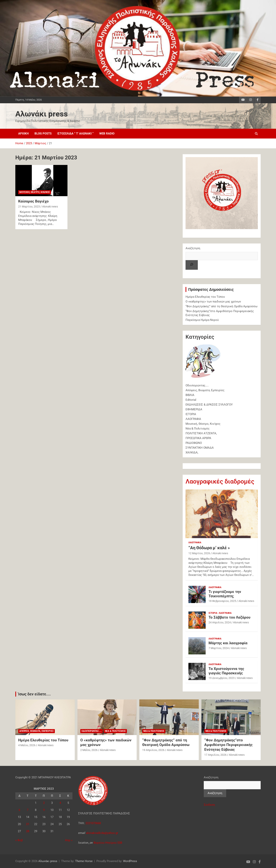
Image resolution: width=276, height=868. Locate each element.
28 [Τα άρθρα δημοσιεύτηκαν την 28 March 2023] (28, 831)
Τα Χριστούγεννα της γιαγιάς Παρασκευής (226, 671)
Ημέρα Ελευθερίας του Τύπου (205, 297)
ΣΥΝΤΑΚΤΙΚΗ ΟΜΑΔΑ (200, 448)
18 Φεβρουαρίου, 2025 (222, 601)
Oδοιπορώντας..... (92, 731)
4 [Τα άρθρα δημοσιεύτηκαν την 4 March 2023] (60, 803)
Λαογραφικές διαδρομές (220, 481)
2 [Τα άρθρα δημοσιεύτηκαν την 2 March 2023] (44, 803)
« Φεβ (19, 840)
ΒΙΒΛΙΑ (190, 395)
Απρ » (69, 840)
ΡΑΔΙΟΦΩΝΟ (194, 443)
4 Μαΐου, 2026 (27, 745)
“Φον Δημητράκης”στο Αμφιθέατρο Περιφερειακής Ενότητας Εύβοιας (228, 745)
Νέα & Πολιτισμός (198, 429)
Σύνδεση (209, 805)
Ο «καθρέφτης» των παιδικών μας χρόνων (213, 302)
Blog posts (43, 134)
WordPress (130, 861)
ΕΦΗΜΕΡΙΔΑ (194, 409)
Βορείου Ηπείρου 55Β (108, 843)
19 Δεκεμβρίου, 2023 (222, 678)
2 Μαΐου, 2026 (89, 750)
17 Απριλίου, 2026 (215, 755)
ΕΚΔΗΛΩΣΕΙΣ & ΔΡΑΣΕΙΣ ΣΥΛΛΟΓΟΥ (209, 405)
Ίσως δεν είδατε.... (34, 694)
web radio (107, 134)
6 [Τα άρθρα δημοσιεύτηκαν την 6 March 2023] (19, 810)
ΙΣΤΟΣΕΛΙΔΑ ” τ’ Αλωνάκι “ (75, 134)
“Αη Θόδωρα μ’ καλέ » (209, 548)
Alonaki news (50, 207)
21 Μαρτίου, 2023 (29, 207)
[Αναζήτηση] (192, 265)
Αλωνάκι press (42, 114)
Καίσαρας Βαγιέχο (33, 201)
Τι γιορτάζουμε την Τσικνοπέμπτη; (225, 594)
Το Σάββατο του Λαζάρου (229, 617)
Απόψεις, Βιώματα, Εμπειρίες (205, 390)
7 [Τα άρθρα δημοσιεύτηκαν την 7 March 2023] (28, 810)
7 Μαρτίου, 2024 (219, 648)
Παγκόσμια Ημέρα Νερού (202, 320)
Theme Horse (84, 861)
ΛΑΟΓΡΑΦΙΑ (193, 419)
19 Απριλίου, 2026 (153, 750)
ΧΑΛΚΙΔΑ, (192, 452)
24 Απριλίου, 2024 (220, 622)
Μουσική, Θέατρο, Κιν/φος (35, 192)
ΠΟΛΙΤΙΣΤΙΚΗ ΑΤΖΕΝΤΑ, (201, 433)
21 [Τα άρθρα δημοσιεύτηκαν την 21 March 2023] (28, 824)
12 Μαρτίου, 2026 (199, 553)
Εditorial (191, 400)
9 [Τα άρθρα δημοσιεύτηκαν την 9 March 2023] (44, 810)
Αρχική (23, 134)
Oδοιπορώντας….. (197, 385)
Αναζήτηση (193, 248)
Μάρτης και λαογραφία (228, 643)
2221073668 (93, 823)
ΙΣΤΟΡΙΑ (191, 414)
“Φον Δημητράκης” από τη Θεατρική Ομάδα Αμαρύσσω (221, 306)
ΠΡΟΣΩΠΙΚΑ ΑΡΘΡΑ (198, 438)
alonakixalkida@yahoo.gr (102, 833)
